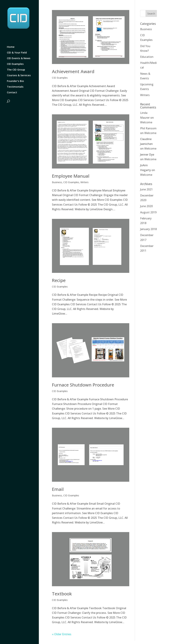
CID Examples (15, 57)
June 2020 (146, 206)
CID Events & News (19, 51)
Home (11, 40)
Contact (12, 85)
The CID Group (16, 62)
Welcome (146, 122)
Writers (84, 182)
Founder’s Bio (15, 74)
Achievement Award (73, 71)
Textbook (62, 594)
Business (57, 182)
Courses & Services (19, 68)
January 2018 (148, 229)
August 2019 (148, 212)
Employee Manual (71, 176)
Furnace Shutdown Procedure (83, 385)
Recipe (59, 280)
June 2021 (146, 189)
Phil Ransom (148, 128)
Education (147, 57)
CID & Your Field (17, 45)
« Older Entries (62, 634)
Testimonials (15, 79)
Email (58, 489)
